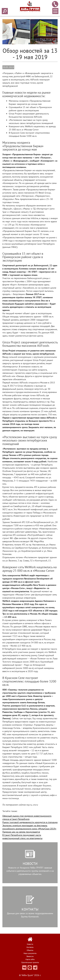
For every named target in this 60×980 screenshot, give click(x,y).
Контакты (30, 947)
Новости (30, 944)
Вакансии (30, 956)
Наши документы (30, 953)
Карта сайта (30, 959)
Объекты (30, 950)
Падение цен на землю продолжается (21, 832)
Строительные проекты (30, 962)
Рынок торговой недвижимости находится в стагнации (30, 822)
